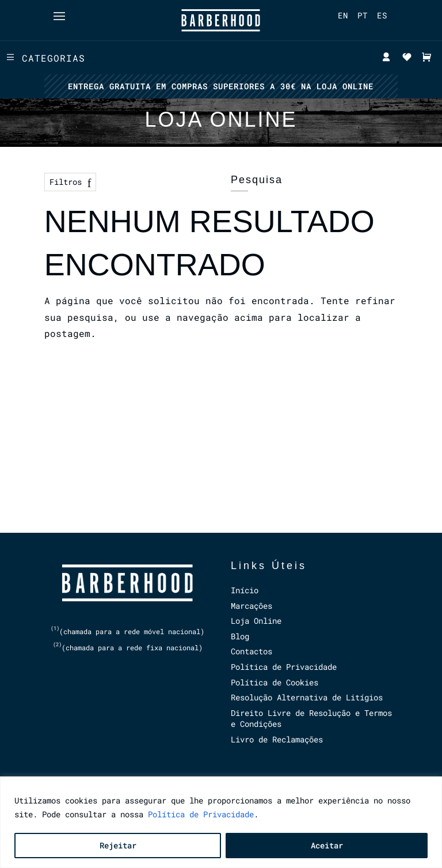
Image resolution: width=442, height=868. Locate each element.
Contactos (252, 651)
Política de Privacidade (201, 814)
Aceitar (327, 845)
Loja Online (256, 621)
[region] (221, 822)
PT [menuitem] (363, 16)
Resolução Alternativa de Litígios (307, 697)
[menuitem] (343, 16)
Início (245, 590)
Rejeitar (118, 845)
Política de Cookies (275, 682)
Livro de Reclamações (277, 739)
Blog (240, 636)
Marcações (252, 606)
